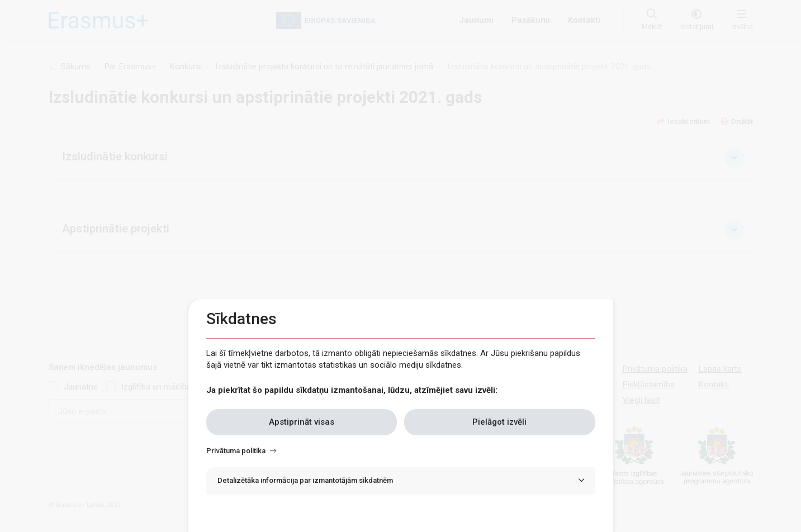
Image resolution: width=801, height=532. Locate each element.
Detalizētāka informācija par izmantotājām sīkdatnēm (305, 480)
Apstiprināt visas (302, 422)
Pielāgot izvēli (499, 422)
